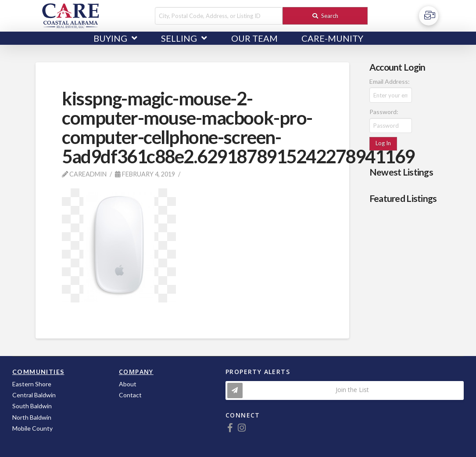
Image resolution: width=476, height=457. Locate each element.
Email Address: (390, 81)
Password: (384, 112)
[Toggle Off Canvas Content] (429, 16)
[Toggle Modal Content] (345, 390)
